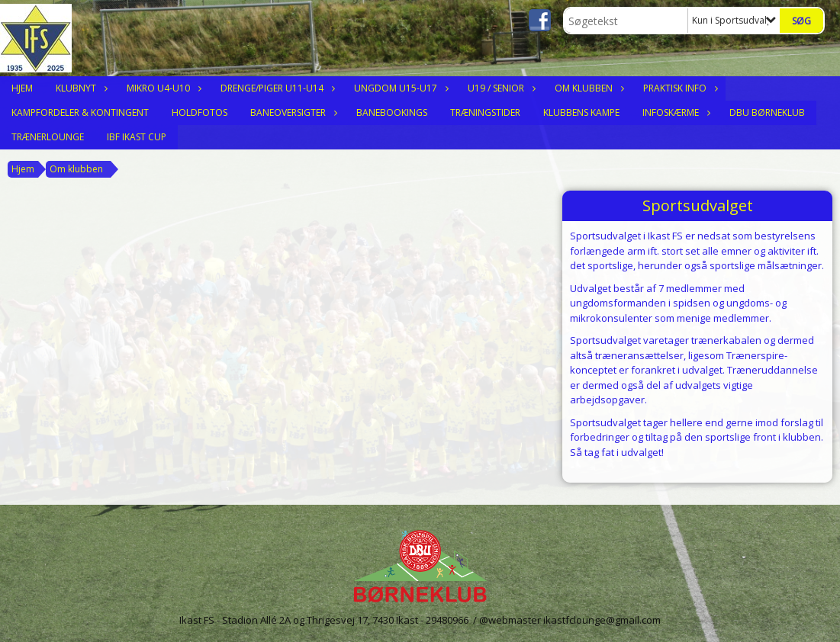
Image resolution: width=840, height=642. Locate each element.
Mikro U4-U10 (162, 88)
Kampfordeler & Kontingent (80, 112)
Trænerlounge (48, 137)
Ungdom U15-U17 (399, 88)
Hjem (22, 88)
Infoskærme (674, 112)
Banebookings (392, 112)
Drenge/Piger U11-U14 (276, 88)
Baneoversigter (292, 112)
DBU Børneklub (767, 112)
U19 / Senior (500, 88)
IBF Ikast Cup (137, 137)
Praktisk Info (679, 88)
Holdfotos (200, 112)
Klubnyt (80, 88)
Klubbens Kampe (581, 112)
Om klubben (587, 88)
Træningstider (485, 112)
